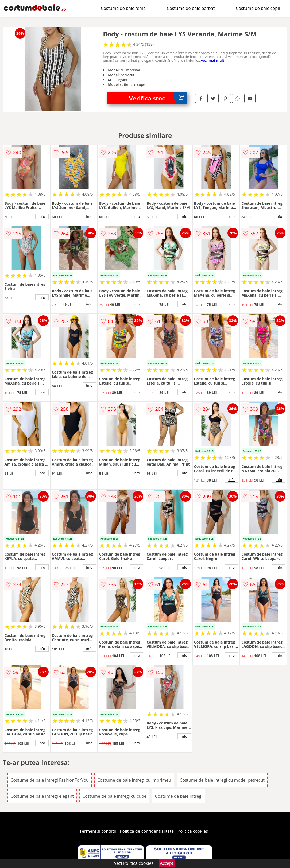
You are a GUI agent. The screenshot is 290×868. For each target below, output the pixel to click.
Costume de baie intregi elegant (42, 796)
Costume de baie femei (124, 8)
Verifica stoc (158, 98)
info (42, 216)
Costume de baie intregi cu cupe (114, 796)
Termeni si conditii (98, 831)
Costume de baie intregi (179, 796)
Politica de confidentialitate (147, 831)
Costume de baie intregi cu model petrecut (222, 780)
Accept (167, 863)
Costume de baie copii (258, 8)
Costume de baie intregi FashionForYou (49, 780)
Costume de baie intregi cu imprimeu (134, 780)
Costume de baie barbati (191, 8)
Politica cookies (193, 831)
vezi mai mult (212, 60)
